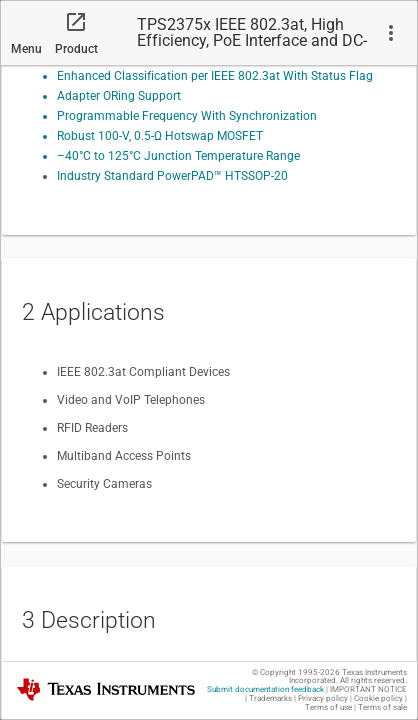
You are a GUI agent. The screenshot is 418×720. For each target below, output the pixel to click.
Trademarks (270, 698)
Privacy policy (323, 698)
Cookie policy (378, 698)
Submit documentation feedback (265, 689)
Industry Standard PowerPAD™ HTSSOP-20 (172, 176)
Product (76, 49)
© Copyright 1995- (296, 672)
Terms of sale (382, 707)
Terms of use (328, 707)
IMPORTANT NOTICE (368, 689)
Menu (26, 49)
